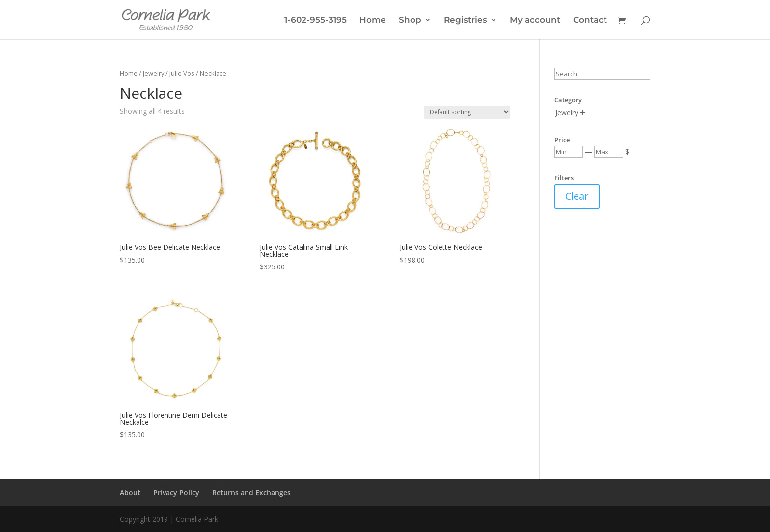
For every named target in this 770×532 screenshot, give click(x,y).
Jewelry (153, 73)
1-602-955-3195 (316, 20)
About (130, 492)
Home (373, 20)
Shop (410, 20)
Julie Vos (182, 73)
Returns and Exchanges (251, 492)
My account (535, 20)
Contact (590, 20)
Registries (466, 20)
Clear (577, 196)
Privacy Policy (176, 492)
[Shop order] (467, 112)
